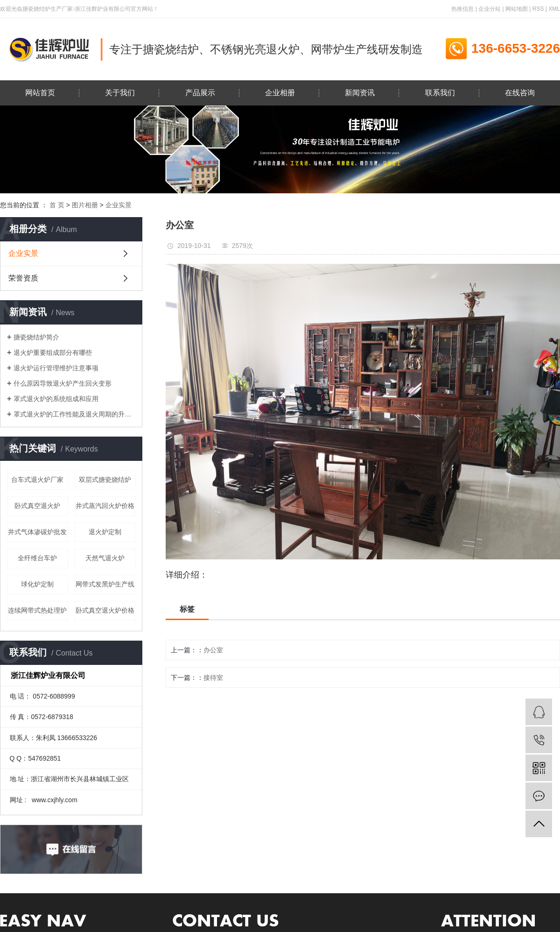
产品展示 (200, 93)
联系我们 (440, 93)
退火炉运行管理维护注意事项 (56, 368)
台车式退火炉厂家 (37, 480)
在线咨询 (520, 93)
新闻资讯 (360, 93)
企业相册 (280, 93)
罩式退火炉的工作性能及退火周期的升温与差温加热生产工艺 (74, 414)
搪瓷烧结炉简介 (36, 337)
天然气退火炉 (105, 558)
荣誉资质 (23, 278)
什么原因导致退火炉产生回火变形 (63, 383)
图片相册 (85, 205)
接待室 (213, 678)
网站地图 (517, 9)
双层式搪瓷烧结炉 (105, 480)
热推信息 (462, 9)
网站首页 (40, 93)
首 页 (57, 205)
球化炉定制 (37, 584)
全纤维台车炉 (37, 558)
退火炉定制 (105, 532)
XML (554, 9)
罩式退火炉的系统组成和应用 (56, 399)
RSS (538, 9)
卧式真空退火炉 (37, 506)
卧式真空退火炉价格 (105, 610)
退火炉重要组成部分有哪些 (53, 353)
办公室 (213, 650)
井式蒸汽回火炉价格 (105, 506)
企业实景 (119, 205)
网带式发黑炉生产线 (105, 584)
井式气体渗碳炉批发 (37, 532)
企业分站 (490, 9)
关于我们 (120, 93)
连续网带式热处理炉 (37, 610)
